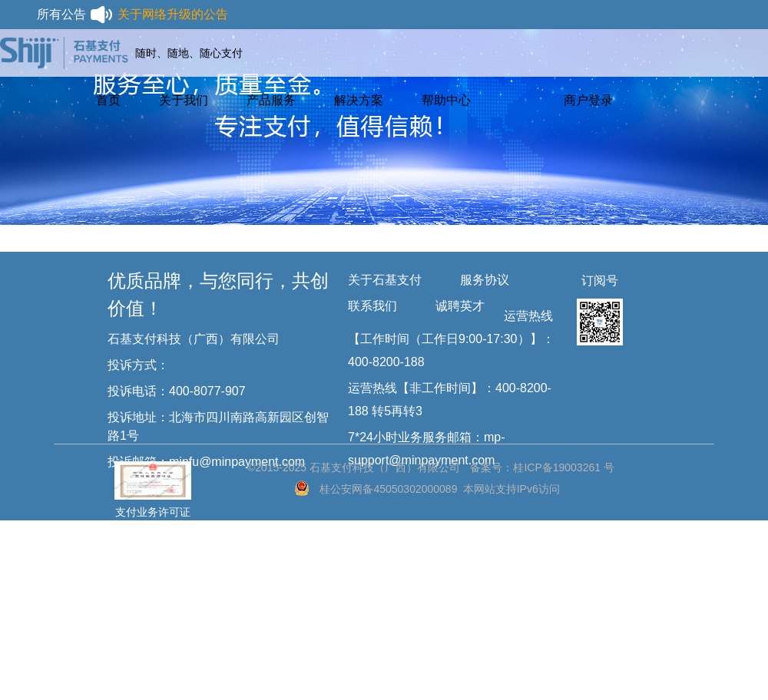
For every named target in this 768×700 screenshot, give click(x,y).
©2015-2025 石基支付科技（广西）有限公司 (354, 467)
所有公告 (75, 15)
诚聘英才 (460, 306)
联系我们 (372, 306)
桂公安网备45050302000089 (388, 489)
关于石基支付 (385, 280)
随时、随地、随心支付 (189, 53)
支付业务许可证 (153, 479)
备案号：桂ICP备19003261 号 (542, 467)
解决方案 (359, 100)
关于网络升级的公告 (173, 14)
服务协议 (485, 280)
